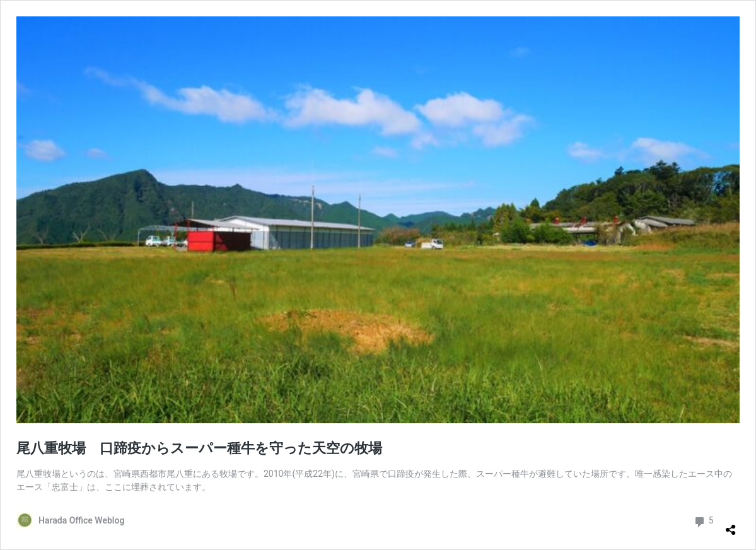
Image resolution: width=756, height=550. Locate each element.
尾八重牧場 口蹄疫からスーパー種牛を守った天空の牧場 (199, 448)
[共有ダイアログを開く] (731, 525)
